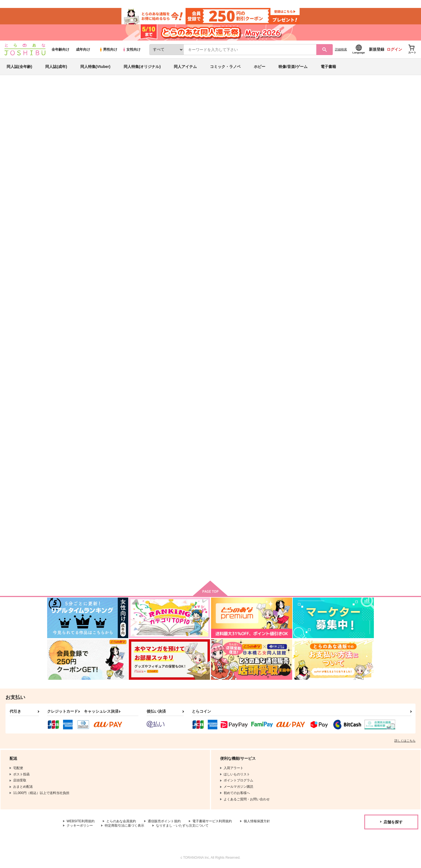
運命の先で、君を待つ (288, 263)
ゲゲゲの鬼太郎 (352, 117)
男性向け (108, 50)
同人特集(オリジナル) (142, 67)
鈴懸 (220, 523)
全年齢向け (60, 50)
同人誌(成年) (56, 67)
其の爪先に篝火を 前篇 (344, 523)
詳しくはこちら (405, 741)
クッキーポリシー (80, 826)
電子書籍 (328, 67)
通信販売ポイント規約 (164, 821)
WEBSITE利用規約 (81, 821)
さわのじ (98, 117)
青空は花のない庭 (238, 117)
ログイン (394, 50)
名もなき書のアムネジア (183, 391)
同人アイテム (185, 67)
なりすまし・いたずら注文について (182, 826)
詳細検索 (341, 50)
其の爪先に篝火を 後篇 (129, 523)
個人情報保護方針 (257, 821)
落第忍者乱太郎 (325, 117)
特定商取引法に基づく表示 (124, 826)
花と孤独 (224, 391)
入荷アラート (292, 105)
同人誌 (79, 91)
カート (146, 303)
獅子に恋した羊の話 (278, 117)
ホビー (260, 67)
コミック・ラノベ (225, 67)
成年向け (83, 50)
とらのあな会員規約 (121, 821)
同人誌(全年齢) (19, 67)
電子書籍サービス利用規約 (212, 821)
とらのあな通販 (58, 91)
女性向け (131, 50)
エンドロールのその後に (344, 263)
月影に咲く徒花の (285, 523)
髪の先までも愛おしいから (238, 263)
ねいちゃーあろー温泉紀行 (131, 391)
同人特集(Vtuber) (95, 67)
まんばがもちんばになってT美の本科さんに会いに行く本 (347, 393)
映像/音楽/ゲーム (293, 67)
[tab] (173, 174)
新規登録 (377, 50)
